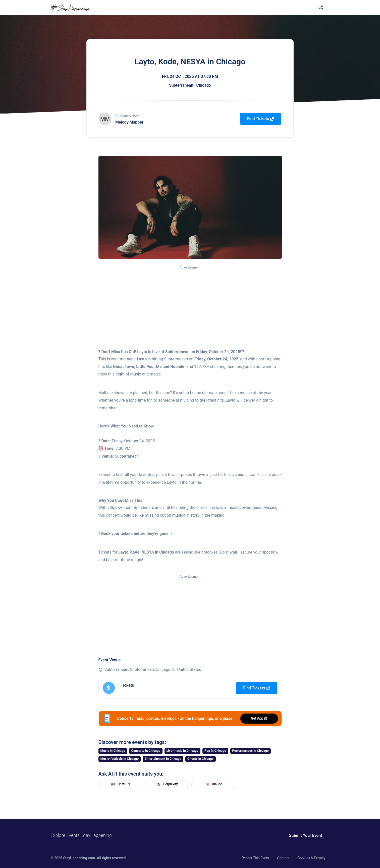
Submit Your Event (306, 835)
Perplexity (167, 784)
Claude (213, 784)
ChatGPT (120, 784)
